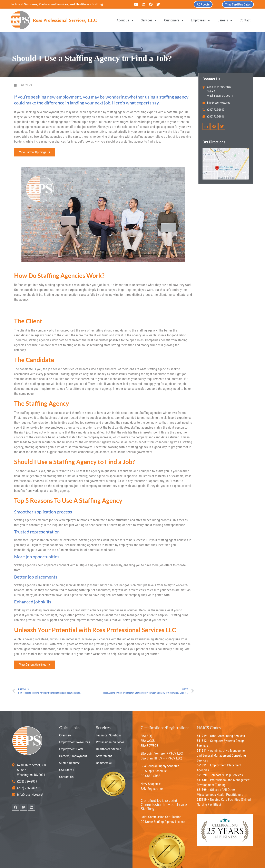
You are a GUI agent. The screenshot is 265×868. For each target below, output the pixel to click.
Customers (174, 20)
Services (149, 20)
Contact (245, 20)
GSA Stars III (67, 770)
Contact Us (66, 777)
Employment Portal (72, 749)
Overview (65, 735)
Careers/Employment (73, 756)
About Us (125, 20)
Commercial (104, 763)
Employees (200, 20)
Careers (225, 20)
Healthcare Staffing (109, 749)
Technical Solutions (109, 735)
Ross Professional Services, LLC (65, 20)
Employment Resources (75, 742)
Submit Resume (70, 763)
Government (104, 756)
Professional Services (110, 742)
